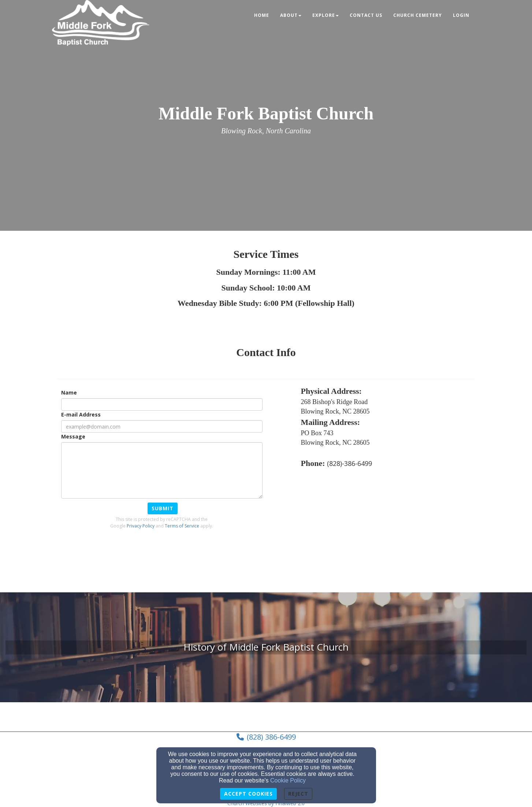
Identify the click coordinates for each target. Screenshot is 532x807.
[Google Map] (388, 528)
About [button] (291, 15)
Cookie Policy (288, 780)
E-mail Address (81, 414)
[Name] (162, 404)
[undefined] (266, 647)
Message (73, 436)
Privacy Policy (141, 526)
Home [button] (262, 15)
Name (69, 393)
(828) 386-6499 (271, 737)
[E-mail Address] (162, 426)
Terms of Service (182, 526)
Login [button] (461, 15)
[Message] (162, 470)
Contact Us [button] (366, 15)
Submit (163, 508)
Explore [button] (325, 15)
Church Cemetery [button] (418, 15)
